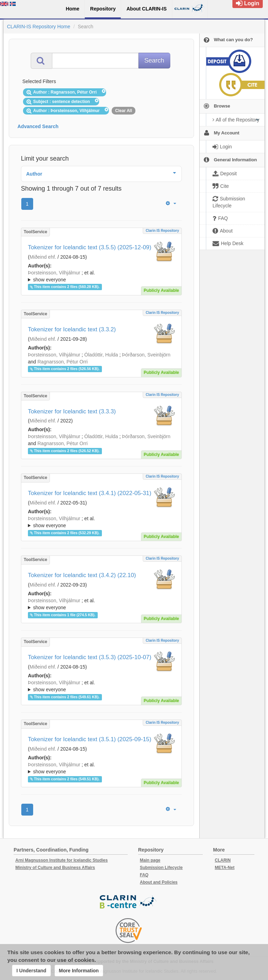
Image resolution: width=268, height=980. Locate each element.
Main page (150, 860)
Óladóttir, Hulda (101, 355)
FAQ (144, 875)
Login (248, 3)
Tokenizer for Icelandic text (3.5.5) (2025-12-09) (90, 247)
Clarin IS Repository (162, 231)
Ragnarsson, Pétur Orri (62, 362)
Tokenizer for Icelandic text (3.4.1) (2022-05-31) (90, 493)
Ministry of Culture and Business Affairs (55, 868)
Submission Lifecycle (161, 868)
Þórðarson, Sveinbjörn (146, 355)
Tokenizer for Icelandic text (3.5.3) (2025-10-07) (90, 657)
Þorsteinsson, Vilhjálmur (54, 273)
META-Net (225, 868)
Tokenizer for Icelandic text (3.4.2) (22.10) (82, 575)
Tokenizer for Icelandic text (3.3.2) (72, 329)
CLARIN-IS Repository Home (39, 27)
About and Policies (159, 882)
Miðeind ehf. (43, 257)
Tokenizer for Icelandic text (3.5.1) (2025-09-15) (90, 739)
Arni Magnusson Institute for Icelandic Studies (62, 860)
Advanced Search (38, 126)
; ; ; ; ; (101, 276)
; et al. (101, 277)
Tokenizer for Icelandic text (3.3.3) (72, 411)
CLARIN (223, 860)
